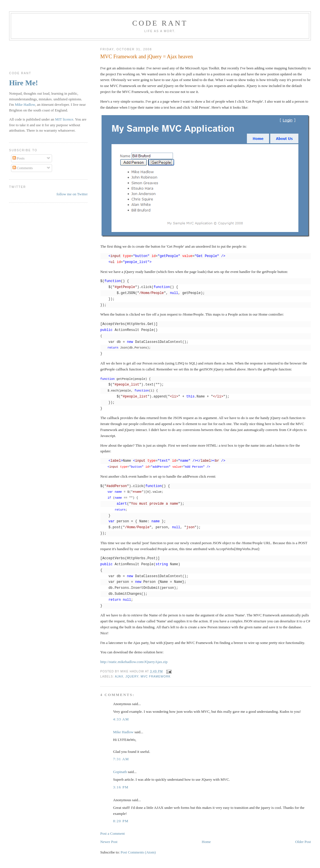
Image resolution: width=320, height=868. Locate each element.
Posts (19, 158)
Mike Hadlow (123, 732)
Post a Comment (113, 833)
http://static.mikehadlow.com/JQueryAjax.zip (134, 662)
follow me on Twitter (72, 194)
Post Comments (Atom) (138, 852)
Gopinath (120, 772)
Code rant (160, 23)
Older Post (303, 842)
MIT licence (64, 119)
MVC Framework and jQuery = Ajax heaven (147, 57)
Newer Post (109, 842)
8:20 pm (121, 821)
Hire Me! (23, 83)
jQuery (132, 677)
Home (206, 842)
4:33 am (121, 719)
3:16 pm (121, 787)
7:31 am (121, 759)
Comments (23, 168)
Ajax (119, 677)
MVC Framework (155, 677)
